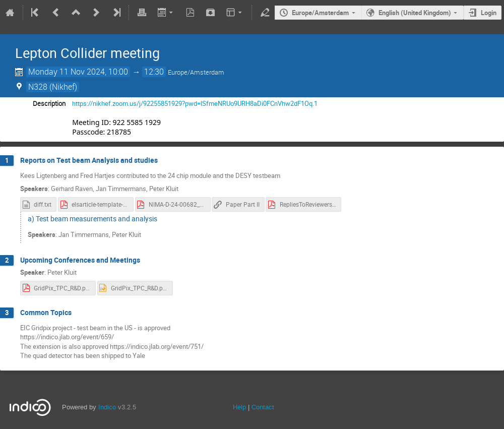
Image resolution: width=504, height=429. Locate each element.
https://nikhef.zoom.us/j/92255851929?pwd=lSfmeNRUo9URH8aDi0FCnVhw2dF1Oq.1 (195, 103)
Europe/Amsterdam (320, 13)
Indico (107, 407)
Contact (263, 407)
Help (239, 407)
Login (489, 13)
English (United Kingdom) (415, 13)
